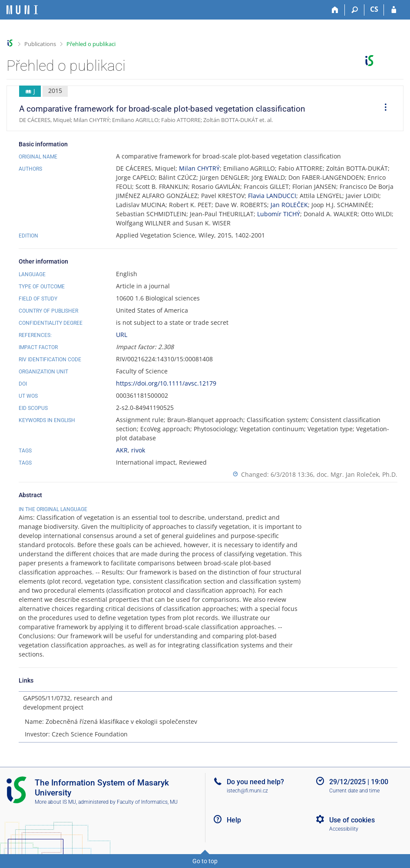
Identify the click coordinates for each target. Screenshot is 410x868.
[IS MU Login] (394, 10)
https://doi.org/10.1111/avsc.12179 (166, 383)
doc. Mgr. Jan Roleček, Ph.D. (357, 474)
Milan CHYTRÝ (199, 168)
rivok (138, 450)
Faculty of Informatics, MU (147, 802)
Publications (40, 44)
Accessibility (344, 829)
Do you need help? (255, 782)
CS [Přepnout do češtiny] (374, 9)
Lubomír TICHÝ (279, 214)
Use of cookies (352, 820)
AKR (122, 450)
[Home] (335, 10)
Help (234, 820)
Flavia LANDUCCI (272, 196)
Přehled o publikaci (91, 44)
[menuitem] (383, 109)
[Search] (355, 10)
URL (122, 335)
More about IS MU (55, 802)
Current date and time (354, 791)
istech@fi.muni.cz (247, 791)
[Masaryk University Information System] (22, 10)
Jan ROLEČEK (289, 205)
